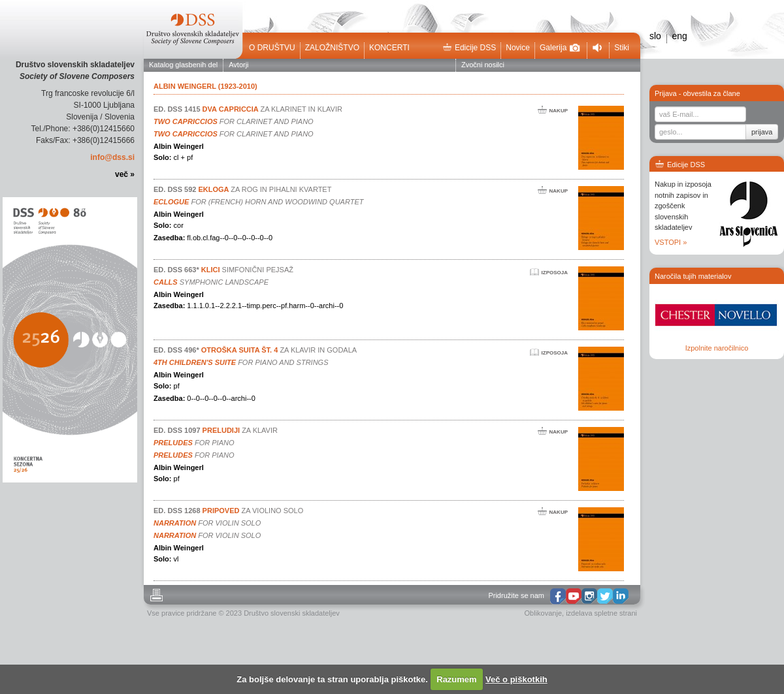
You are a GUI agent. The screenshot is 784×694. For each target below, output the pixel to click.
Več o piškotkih (516, 679)
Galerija (560, 48)
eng (679, 36)
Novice (518, 48)
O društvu (272, 48)
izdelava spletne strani (601, 613)
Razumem (456, 679)
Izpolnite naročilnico (717, 348)
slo (655, 36)
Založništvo (332, 48)
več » (125, 174)
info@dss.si (112, 157)
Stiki (622, 48)
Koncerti (389, 48)
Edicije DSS (469, 48)
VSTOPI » (671, 242)
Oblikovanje (543, 613)
